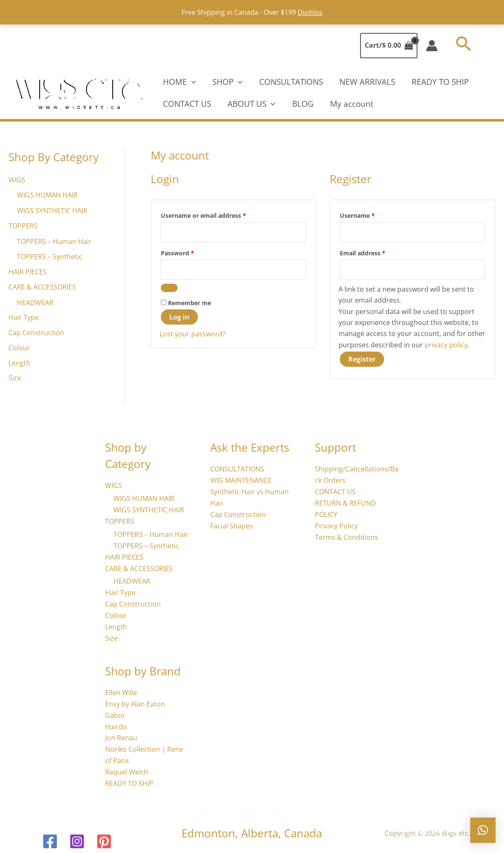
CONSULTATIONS (290, 82)
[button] (463, 45)
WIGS (17, 180)
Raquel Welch (127, 768)
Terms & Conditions (347, 536)
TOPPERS (23, 225)
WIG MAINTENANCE (241, 480)
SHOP (227, 82)
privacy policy (446, 345)
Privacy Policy (336, 525)
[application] (191, 82)
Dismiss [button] (310, 12)
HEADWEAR (35, 301)
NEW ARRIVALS (366, 82)
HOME (179, 82)
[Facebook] (50, 837)
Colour (19, 347)
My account (350, 104)
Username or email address (216, 215)
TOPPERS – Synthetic (50, 256)
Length (19, 362)
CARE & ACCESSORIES (42, 286)
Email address (375, 252)
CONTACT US (187, 104)
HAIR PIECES (28, 271)
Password (190, 252)
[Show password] (169, 288)
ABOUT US (251, 104)
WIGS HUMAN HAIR (47, 195)
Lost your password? (192, 334)
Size (15, 377)
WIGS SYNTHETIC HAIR (52, 210)
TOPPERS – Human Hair (54, 241)
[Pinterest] (104, 837)
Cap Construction (36, 332)
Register (362, 359)
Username (370, 215)
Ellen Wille (121, 690)
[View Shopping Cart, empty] (389, 46)
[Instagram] (77, 837)
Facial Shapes (232, 525)
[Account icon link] (432, 46)
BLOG (302, 104)
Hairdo (116, 723)
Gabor (115, 712)
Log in (179, 317)
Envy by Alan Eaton (135, 701)
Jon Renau (121, 734)
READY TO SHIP (438, 82)
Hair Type (24, 317)
